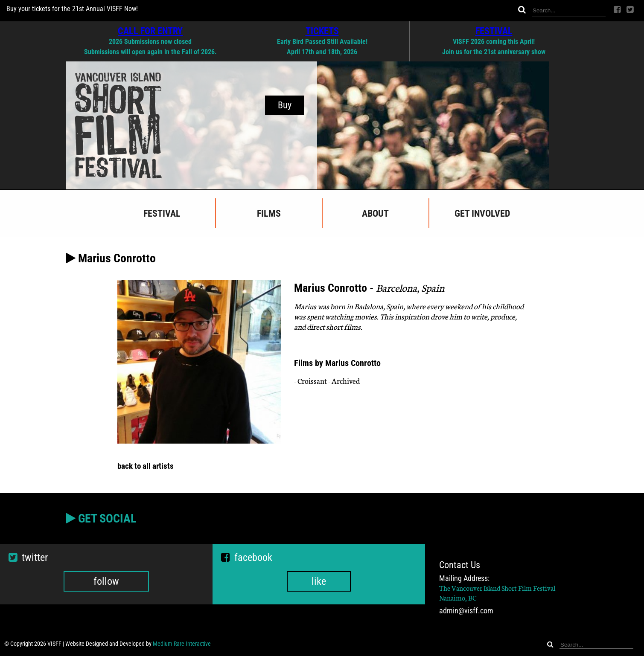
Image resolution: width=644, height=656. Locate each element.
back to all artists (146, 466)
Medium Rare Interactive (182, 644)
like (319, 581)
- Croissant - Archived (327, 381)
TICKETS (322, 31)
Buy (285, 105)
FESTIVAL (494, 31)
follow (106, 581)
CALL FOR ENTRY (150, 31)
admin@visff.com (466, 611)
